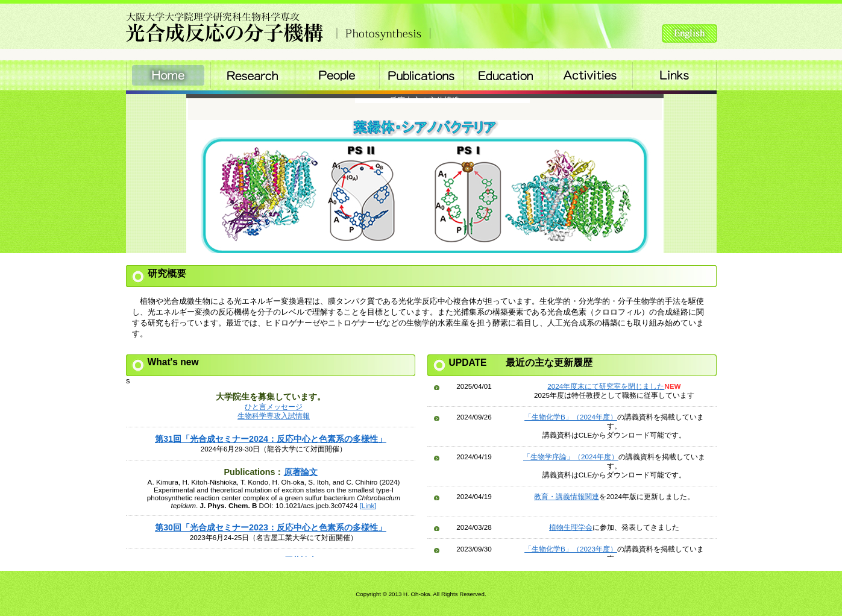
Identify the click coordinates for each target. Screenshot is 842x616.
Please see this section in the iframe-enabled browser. (271, 467)
